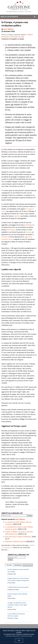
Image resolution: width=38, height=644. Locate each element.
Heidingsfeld (30, 225)
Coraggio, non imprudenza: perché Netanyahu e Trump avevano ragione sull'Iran (17, 605)
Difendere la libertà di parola (15, 542)
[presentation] (9, 565)
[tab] (9, 565)
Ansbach (28, 232)
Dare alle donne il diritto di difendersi (18, 537)
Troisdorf (5, 237)
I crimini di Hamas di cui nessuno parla (18, 587)
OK (19, 640)
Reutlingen (11, 230)
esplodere (17, 216)
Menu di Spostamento (9, 17)
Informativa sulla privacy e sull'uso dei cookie (19, 636)
